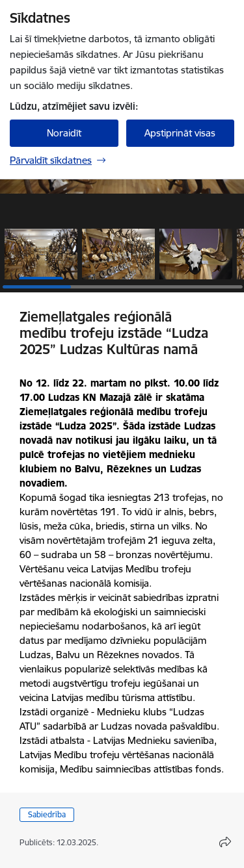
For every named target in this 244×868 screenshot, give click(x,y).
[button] (41, 254)
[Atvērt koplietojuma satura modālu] (225, 842)
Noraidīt (64, 133)
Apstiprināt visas (180, 133)
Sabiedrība (47, 814)
